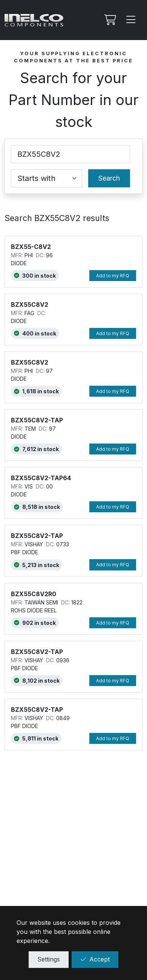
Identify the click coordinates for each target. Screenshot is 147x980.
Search (109, 178)
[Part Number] (70, 154)
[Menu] (131, 20)
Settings (49, 959)
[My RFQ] (109, 20)
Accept (95, 959)
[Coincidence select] (47, 178)
